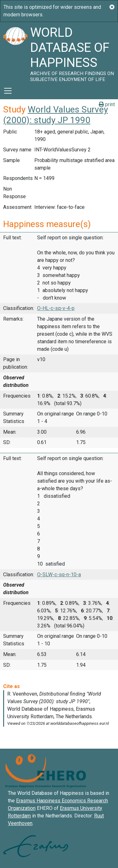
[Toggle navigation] (8, 91)
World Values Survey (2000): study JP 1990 (56, 115)
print (107, 104)
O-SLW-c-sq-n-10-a (59, 575)
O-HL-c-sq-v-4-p (56, 308)
